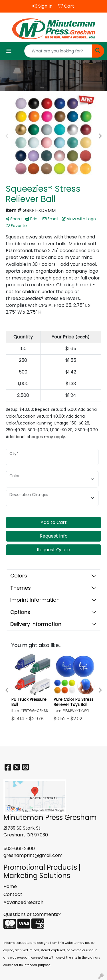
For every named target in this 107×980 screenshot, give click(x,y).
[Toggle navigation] (9, 51)
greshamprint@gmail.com (33, 855)
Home (10, 886)
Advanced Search (23, 902)
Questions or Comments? (32, 914)
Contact (13, 894)
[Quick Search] (58, 51)
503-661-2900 (19, 849)
